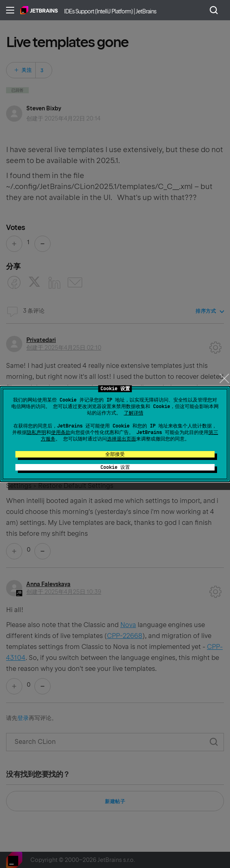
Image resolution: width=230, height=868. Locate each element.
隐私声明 (36, 432)
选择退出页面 (121, 439)
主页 (39, 10)
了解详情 (134, 413)
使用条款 (61, 432)
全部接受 (115, 454)
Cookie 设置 (115, 467)
